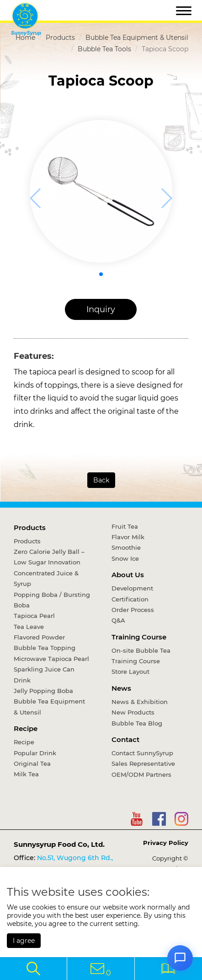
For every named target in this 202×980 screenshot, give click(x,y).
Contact (125, 739)
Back (101, 480)
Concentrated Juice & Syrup (46, 578)
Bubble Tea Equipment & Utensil (137, 38)
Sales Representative (143, 763)
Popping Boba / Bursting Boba (52, 600)
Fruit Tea (125, 526)
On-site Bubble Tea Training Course (141, 656)
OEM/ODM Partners (141, 774)
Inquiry (101, 309)
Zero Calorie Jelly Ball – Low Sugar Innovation (49, 557)
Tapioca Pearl (34, 616)
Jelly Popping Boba (43, 691)
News (121, 688)
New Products (133, 712)
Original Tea (32, 763)
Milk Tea (26, 774)
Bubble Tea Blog (137, 723)
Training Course (139, 637)
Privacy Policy (166, 843)
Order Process (133, 610)
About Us (128, 575)
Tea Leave (29, 627)
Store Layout (130, 671)
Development (132, 588)
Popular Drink (35, 753)
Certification (130, 599)
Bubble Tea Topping (45, 648)
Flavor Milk (128, 537)
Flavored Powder (39, 637)
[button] (101, 274)
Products (60, 38)
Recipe (26, 728)
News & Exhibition (140, 702)
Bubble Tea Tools (104, 49)
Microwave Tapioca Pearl (51, 659)
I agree (24, 941)
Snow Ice (125, 558)
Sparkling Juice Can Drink (44, 674)
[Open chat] (180, 958)
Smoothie (126, 547)
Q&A (118, 620)
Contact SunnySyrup (142, 753)
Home (25, 38)
